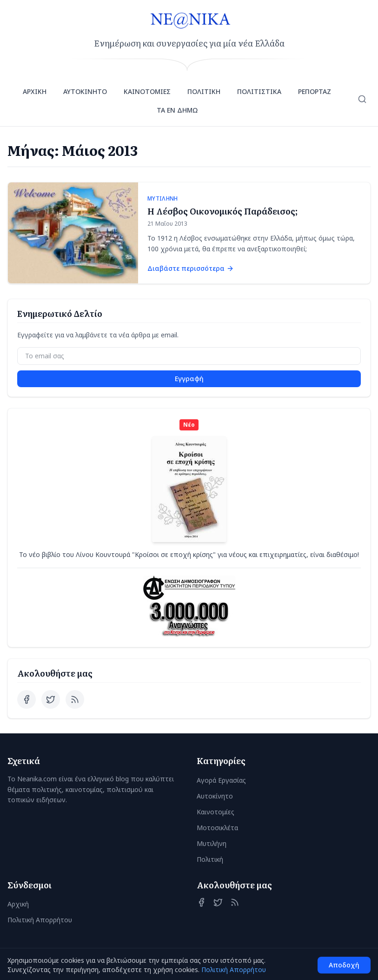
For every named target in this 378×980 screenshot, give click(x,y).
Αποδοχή (344, 965)
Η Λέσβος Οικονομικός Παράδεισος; (222, 211)
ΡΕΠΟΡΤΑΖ (315, 91)
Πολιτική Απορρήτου (40, 920)
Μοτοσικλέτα (217, 828)
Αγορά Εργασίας (221, 780)
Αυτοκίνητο (215, 796)
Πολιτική (210, 859)
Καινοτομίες (216, 812)
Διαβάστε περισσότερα (191, 268)
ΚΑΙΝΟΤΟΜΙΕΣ (147, 91)
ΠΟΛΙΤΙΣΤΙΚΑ (259, 91)
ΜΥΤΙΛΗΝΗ (162, 199)
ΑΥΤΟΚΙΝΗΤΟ (85, 91)
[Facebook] (27, 699)
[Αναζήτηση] (362, 99)
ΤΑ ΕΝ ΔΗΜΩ (177, 110)
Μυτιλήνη (212, 843)
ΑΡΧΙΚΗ (35, 91)
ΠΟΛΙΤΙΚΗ (204, 91)
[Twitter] (51, 699)
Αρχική (18, 904)
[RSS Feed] (75, 699)
